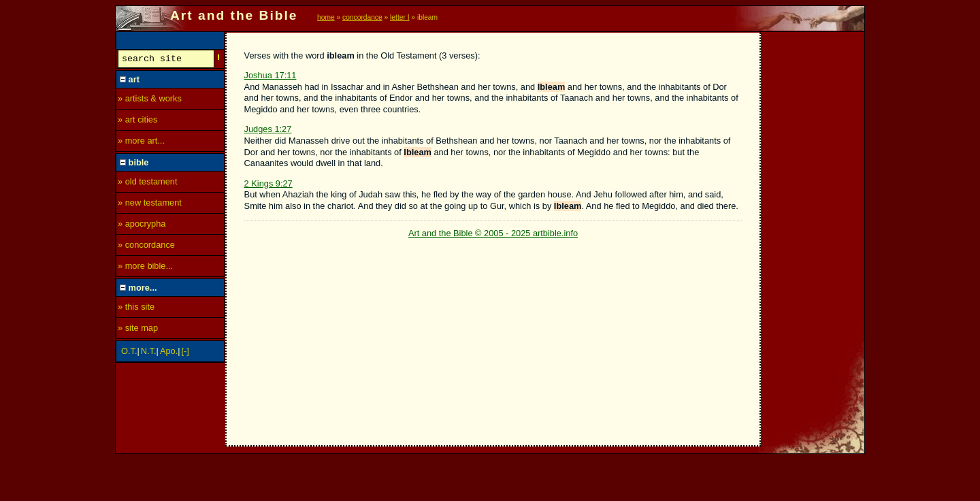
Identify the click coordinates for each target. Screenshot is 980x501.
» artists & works (150, 100)
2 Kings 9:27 (268, 183)
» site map (138, 330)
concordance (362, 17)
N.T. (149, 353)
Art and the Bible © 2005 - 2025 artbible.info (493, 233)
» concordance (146, 247)
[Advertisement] (813, 236)
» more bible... (145, 268)
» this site (136, 309)
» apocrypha (142, 226)
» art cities (137, 122)
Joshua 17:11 (271, 75)
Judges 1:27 (268, 129)
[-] (185, 353)
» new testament (150, 205)
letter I (399, 17)
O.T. (129, 353)
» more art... (141, 143)
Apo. (169, 353)
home (326, 17)
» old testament (148, 183)
